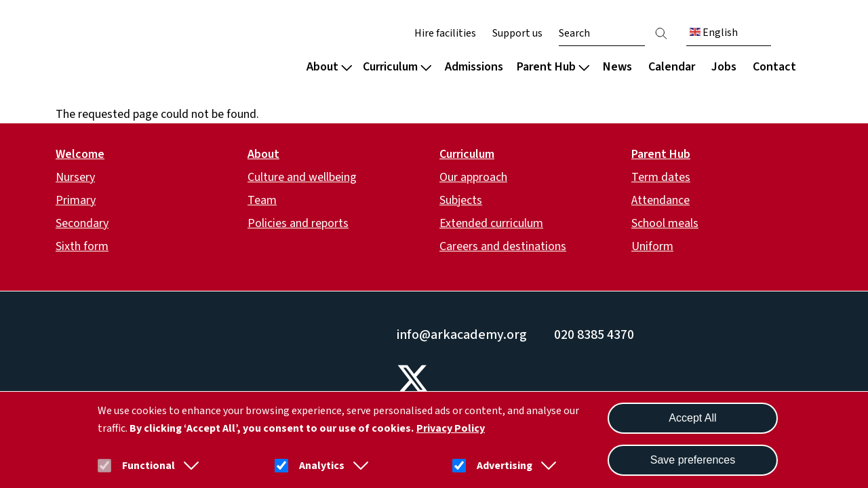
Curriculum (397, 67)
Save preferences (693, 460)
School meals (665, 223)
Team (262, 200)
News (617, 67)
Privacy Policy (451, 428)
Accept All (692, 418)
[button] (189, 466)
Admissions (474, 67)
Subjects (461, 200)
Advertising (505, 466)
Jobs (724, 67)
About (329, 67)
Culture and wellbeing (302, 177)
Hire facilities (445, 33)
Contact (774, 67)
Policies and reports (298, 223)
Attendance (660, 200)
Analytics (322, 466)
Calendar (672, 67)
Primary (76, 200)
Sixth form (82, 246)
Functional (149, 466)
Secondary (82, 223)
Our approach (473, 177)
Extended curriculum (491, 223)
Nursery (75, 177)
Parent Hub (553, 67)
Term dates (661, 177)
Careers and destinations (503, 246)
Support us (517, 33)
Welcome (80, 154)
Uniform (652, 246)
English (714, 33)
